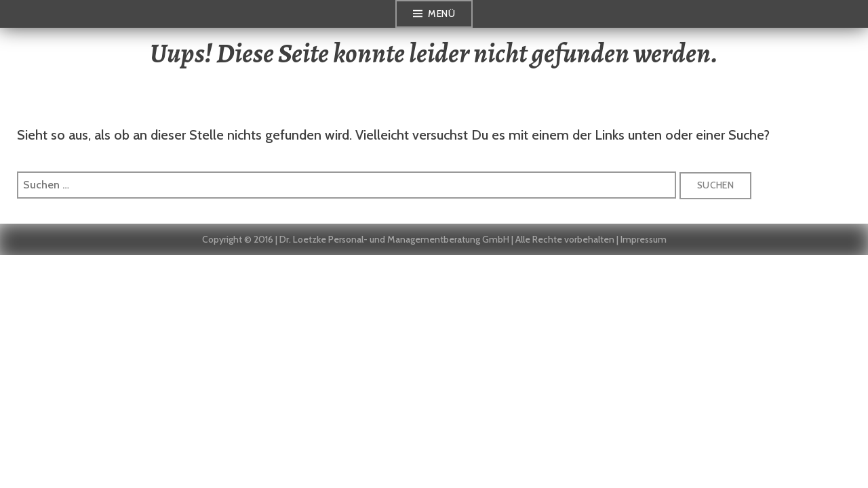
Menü (441, 14)
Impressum (644, 239)
